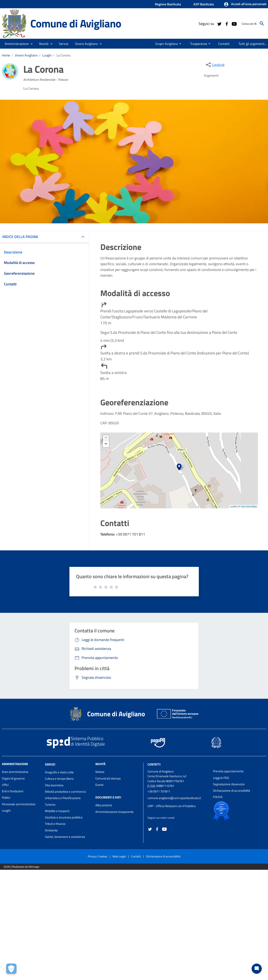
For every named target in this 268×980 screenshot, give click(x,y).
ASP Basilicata (204, 4)
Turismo (50, 805)
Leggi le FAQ (221, 778)
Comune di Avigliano (76, 23)
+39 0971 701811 (159, 791)
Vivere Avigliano (26, 55)
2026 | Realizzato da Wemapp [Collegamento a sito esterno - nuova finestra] (21, 867)
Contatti (154, 764)
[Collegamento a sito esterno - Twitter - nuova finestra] (219, 23)
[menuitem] (165, 44)
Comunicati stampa (108, 778)
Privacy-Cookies (98, 856)
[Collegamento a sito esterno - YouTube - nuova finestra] (234, 23)
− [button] (106, 444)
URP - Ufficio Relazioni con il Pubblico (172, 806)
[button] (245, 4)
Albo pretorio (104, 805)
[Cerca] (262, 23)
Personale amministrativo (19, 804)
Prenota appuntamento (228, 771)
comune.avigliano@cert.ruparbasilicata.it (174, 798)
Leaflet (233, 506)
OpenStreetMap (249, 506)
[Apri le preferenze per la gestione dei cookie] (11, 969)
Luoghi (47, 55)
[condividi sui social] (215, 65)
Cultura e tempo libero (59, 779)
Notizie (100, 772)
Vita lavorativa (54, 785)
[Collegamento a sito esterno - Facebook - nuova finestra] (227, 23)
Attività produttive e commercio (65, 792)
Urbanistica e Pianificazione (63, 798)
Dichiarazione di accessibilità (232, 791)
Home (6, 55)
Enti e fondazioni (13, 791)
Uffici (5, 785)
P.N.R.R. (218, 797)
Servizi (50, 764)
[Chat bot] (257, 969)
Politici (6, 798)
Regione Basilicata (168, 4)
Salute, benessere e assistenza (65, 837)
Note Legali (119, 856)
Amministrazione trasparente (115, 812)
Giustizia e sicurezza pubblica (64, 817)
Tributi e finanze (55, 824)
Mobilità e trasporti (57, 811)
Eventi (99, 785)
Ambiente (51, 830)
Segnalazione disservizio (229, 784)
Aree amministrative (15, 772)
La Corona (63, 55)
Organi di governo (13, 778)
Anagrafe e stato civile (59, 772)
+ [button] (106, 438)
